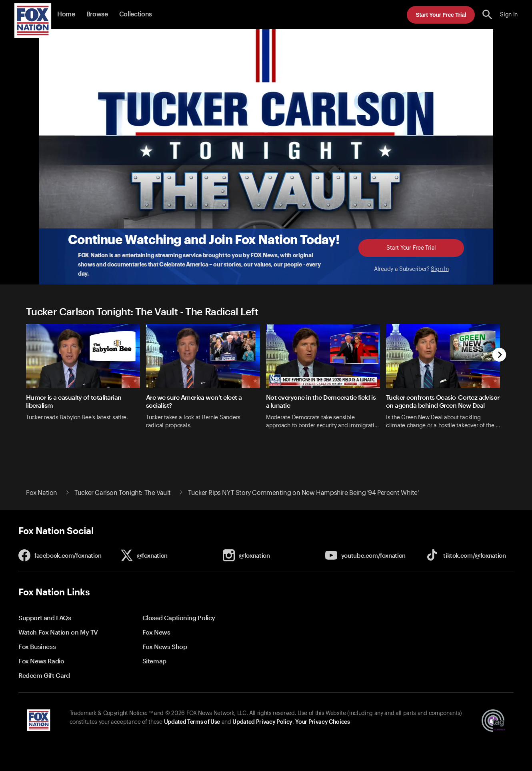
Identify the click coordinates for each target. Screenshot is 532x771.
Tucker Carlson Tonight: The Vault (123, 493)
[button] (487, 15)
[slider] (266, 386)
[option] (86, 386)
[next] (499, 355)
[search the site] (487, 15)
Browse (97, 14)
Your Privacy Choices (322, 722)
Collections (136, 14)
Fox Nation (42, 493)
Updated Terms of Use (192, 722)
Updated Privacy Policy (262, 722)
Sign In (440, 269)
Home (66, 14)
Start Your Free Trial (441, 15)
